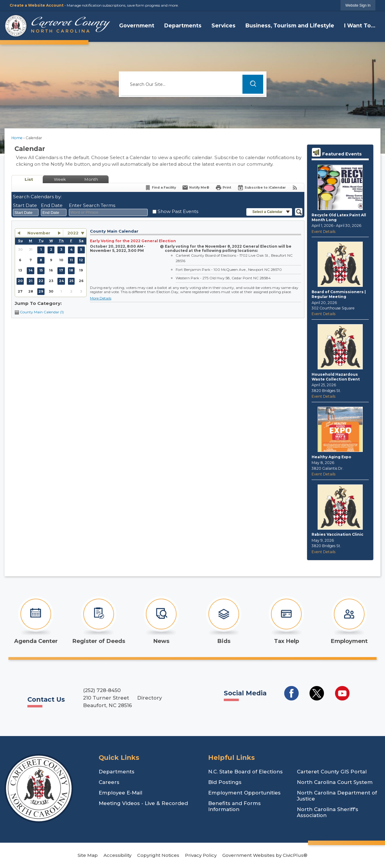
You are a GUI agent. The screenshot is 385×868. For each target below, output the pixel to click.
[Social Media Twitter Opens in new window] (317, 693)
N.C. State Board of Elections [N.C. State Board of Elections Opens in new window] (245, 772)
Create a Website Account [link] (37, 5)
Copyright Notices (158, 855)
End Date (52, 205)
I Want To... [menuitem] (360, 25)
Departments (117, 772)
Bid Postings (225, 782)
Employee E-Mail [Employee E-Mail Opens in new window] (120, 793)
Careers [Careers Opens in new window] (109, 782)
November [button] (39, 233)
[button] (253, 84)
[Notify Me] (196, 188)
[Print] (223, 188)
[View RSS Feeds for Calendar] (295, 188)
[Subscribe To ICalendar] (262, 188)
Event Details (323, 232)
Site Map (88, 855)
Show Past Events (178, 211)
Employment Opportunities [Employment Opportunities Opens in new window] (244, 793)
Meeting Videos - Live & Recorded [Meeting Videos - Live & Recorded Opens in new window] (143, 803)
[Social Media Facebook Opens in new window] (291, 693)
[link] (358, 5)
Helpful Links (231, 757)
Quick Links (119, 757)
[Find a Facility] (160, 188)
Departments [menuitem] (183, 25)
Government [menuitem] (137, 25)
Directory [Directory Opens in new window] (149, 698)
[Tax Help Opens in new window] (286, 620)
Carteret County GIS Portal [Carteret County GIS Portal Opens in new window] (332, 772)
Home (17, 138)
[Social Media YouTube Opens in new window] (342, 693)
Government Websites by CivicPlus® (265, 855)
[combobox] (26, 212)
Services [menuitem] (223, 25)
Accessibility (117, 855)
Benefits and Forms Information (234, 806)
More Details (101, 298)
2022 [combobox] (73, 233)
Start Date (25, 205)
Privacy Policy (201, 855)
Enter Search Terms (92, 205)
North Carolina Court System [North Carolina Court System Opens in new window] (335, 782)
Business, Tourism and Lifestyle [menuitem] (290, 25)
